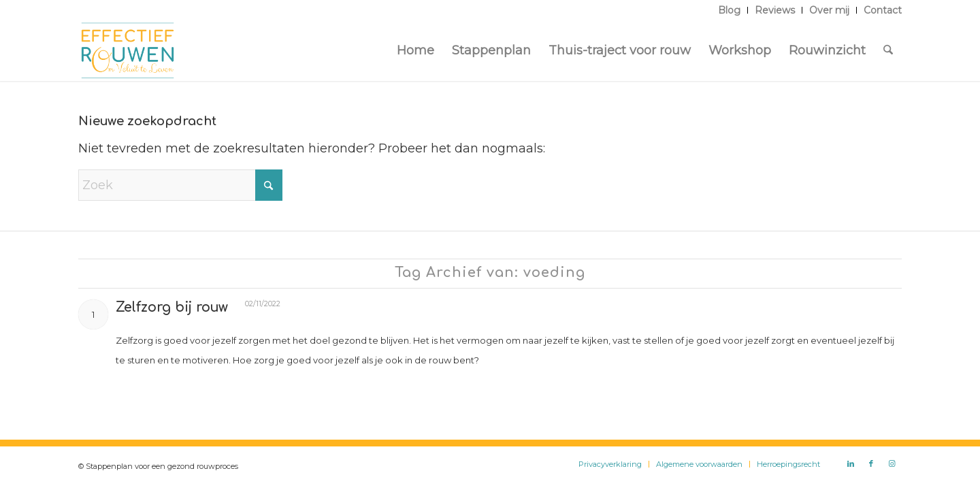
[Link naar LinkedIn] (851, 463)
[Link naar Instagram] (892, 463)
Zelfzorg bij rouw (172, 307)
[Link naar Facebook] (871, 463)
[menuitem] (730, 10)
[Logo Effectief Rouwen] (128, 50)
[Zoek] (888, 50)
